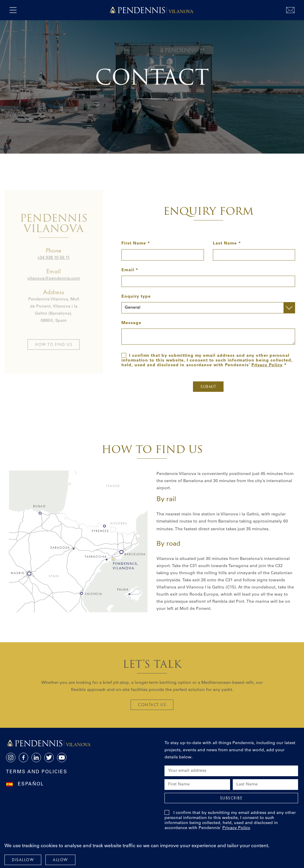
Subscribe (231, 798)
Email (128, 270)
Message (131, 323)
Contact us (152, 705)
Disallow (23, 860)
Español (31, 784)
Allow (60, 860)
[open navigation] (13, 10)
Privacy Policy (267, 365)
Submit (208, 386)
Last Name (225, 244)
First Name (134, 244)
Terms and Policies (37, 772)
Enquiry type (136, 297)
